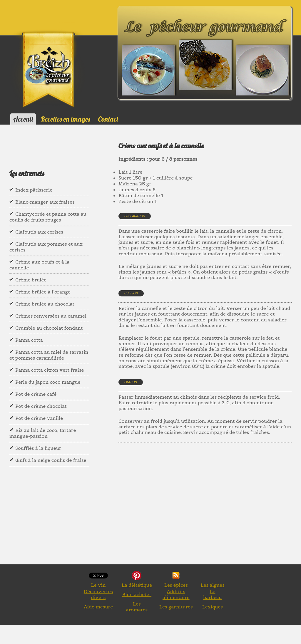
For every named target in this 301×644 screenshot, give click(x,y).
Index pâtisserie (34, 190)
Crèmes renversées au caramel (51, 316)
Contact (108, 119)
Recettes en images (66, 119)
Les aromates (137, 607)
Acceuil (23, 119)
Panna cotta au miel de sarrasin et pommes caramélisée (49, 355)
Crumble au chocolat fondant (49, 328)
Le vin (98, 585)
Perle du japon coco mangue (48, 382)
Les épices (176, 585)
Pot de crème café (36, 394)
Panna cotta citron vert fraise (50, 370)
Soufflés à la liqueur (38, 448)
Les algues (212, 585)
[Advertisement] (210, 510)
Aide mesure (98, 607)
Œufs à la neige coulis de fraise (51, 460)
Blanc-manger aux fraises (45, 202)
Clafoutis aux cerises (39, 232)
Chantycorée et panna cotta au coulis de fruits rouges (48, 217)
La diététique (137, 585)
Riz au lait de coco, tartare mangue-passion (43, 433)
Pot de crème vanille (39, 418)
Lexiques (213, 607)
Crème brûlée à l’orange (43, 292)
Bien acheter (137, 594)
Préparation (135, 216)
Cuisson (131, 293)
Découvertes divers (98, 594)
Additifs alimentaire (176, 594)
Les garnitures (176, 607)
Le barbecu (212, 594)
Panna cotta (29, 340)
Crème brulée (31, 280)
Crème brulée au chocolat (45, 304)
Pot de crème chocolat (41, 406)
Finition (131, 382)
